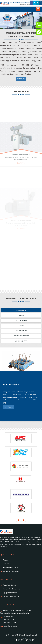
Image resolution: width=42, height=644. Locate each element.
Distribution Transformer (10, 597)
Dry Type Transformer (9, 593)
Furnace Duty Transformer (10, 589)
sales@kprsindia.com (11, 626)
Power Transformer (8, 585)
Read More (21, 79)
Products (4, 564)
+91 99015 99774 (10, 622)
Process (4, 560)
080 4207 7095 (9, 617)
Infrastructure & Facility (9, 568)
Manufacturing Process (9, 571)
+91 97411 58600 (10, 620)
